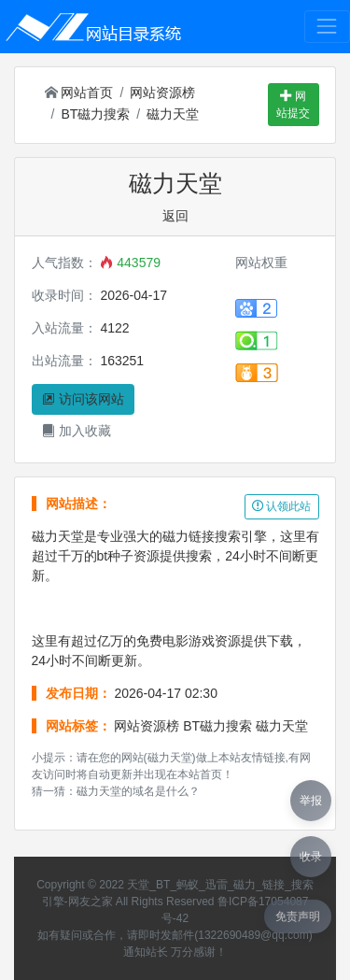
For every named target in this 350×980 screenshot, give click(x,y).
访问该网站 (83, 399)
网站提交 (293, 105)
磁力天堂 (173, 114)
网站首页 (79, 92)
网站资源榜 (162, 92)
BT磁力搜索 (95, 114)
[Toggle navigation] (327, 27)
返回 (175, 216)
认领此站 (281, 506)
